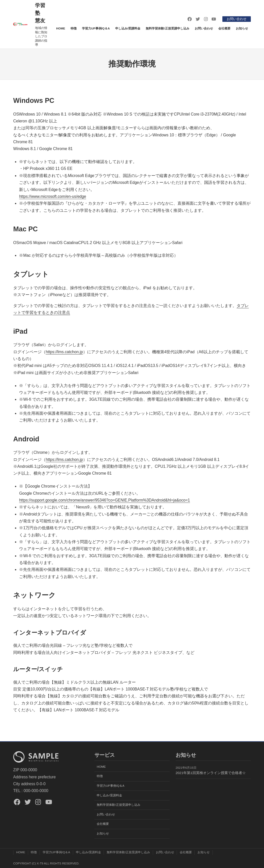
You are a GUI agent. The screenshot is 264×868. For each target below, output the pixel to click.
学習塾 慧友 (40, 13)
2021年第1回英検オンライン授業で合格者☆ (211, 773)
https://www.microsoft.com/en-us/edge (53, 196)
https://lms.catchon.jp (64, 352)
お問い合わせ (236, 19)
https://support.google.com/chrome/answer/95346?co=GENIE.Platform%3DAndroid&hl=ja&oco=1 (104, 500)
